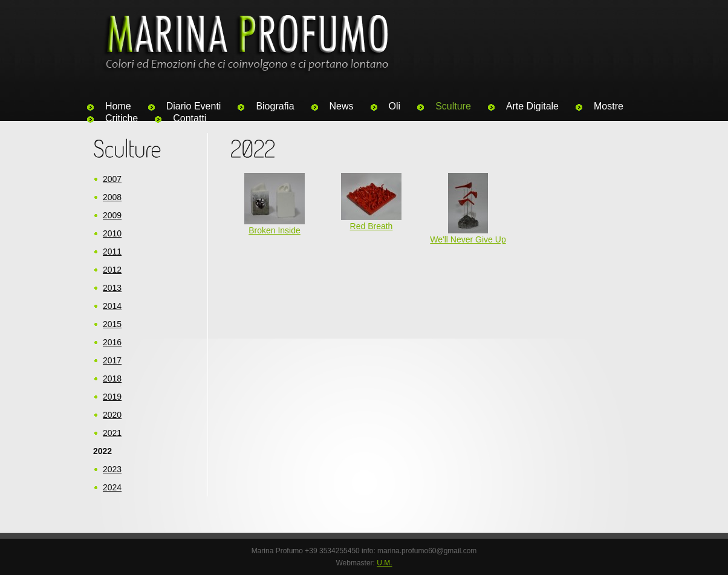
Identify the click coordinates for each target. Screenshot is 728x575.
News (342, 106)
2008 (112, 197)
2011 (112, 252)
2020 (112, 415)
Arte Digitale (532, 106)
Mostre (609, 106)
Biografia (275, 106)
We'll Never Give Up (468, 239)
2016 (112, 342)
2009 (112, 215)
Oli (395, 106)
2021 (112, 433)
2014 (112, 306)
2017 (112, 360)
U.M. (384, 563)
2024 (112, 487)
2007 (112, 179)
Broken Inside (275, 230)
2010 (112, 233)
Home (118, 106)
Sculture (453, 106)
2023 (112, 469)
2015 (112, 324)
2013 (112, 288)
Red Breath (372, 226)
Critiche (122, 118)
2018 (112, 378)
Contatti (190, 118)
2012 (112, 270)
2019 (112, 397)
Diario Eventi (194, 106)
